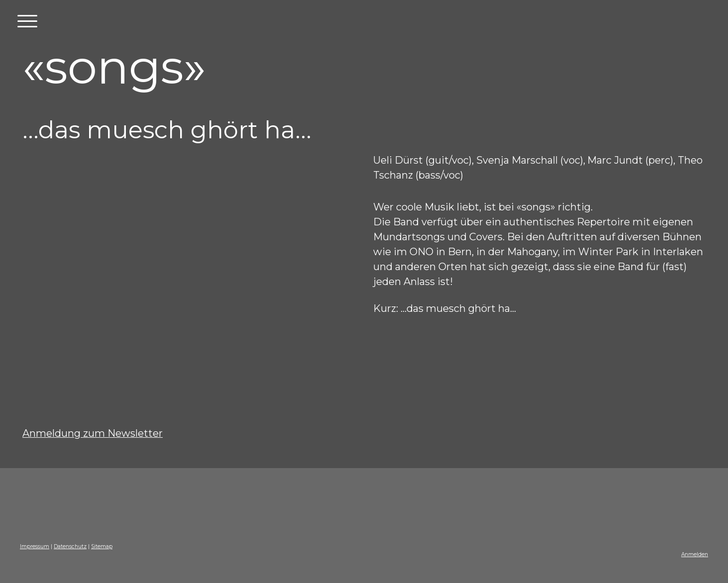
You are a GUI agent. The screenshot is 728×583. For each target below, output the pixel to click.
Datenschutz (70, 546)
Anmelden (695, 554)
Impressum (35, 546)
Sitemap (102, 546)
